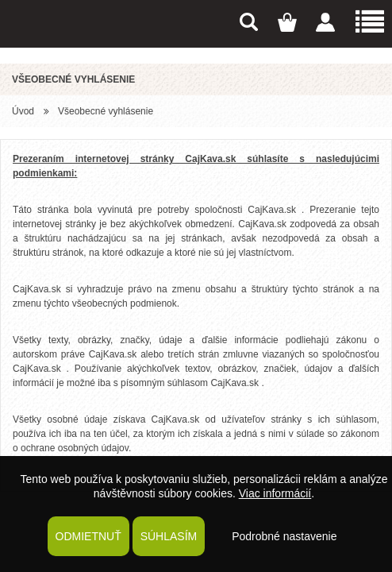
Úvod (23, 111)
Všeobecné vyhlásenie (106, 111)
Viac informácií (275, 493)
